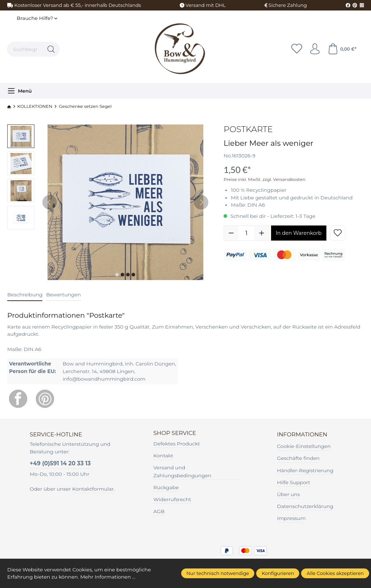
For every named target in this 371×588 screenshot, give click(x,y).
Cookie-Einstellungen (304, 446)
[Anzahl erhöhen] (262, 233)
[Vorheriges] (50, 202)
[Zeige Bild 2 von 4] (122, 275)
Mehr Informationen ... (108, 577)
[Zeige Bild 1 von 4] (117, 275)
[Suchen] (51, 49)
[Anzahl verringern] (231, 233)
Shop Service (175, 433)
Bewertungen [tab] (63, 295)
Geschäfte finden (299, 458)
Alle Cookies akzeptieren (335, 573)
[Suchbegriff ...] (25, 49)
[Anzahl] (246, 233)
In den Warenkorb (299, 233)
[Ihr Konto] (315, 49)
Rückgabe (166, 487)
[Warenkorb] (342, 49)
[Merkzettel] (297, 49)
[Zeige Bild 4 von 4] (133, 275)
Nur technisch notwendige (218, 573)
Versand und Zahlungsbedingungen (182, 471)
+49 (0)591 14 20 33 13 (60, 463)
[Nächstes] (201, 202)
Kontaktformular (93, 489)
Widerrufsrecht (172, 499)
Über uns (289, 494)
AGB (159, 511)
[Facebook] (18, 399)
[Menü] (20, 91)
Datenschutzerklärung (305, 506)
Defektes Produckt (177, 444)
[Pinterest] (45, 399)
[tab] (25, 295)
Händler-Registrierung (305, 470)
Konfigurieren (278, 573)
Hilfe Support (294, 482)
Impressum (291, 518)
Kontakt (163, 456)
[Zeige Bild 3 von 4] (128, 275)
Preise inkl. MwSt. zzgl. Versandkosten (264, 179)
